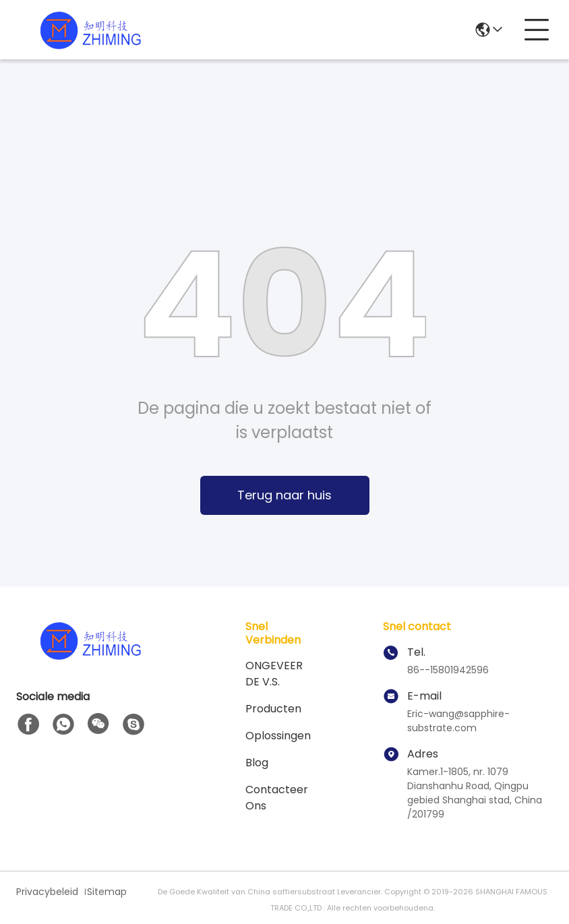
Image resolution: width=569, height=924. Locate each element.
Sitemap (107, 892)
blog (257, 763)
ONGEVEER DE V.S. (274, 674)
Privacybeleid (47, 892)
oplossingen (278, 736)
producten (273, 709)
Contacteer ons (277, 798)
